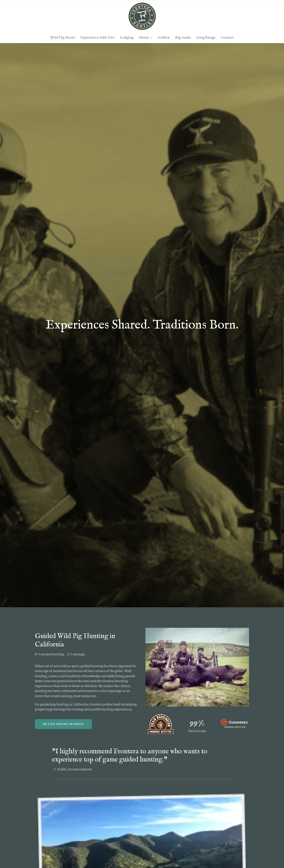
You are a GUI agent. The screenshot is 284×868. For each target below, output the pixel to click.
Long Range (206, 38)
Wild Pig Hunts (63, 38)
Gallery (164, 38)
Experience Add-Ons (98, 38)
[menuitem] (64, 38)
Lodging (127, 38)
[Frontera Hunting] (142, 16)
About (146, 38)
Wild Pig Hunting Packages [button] (63, 724)
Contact (227, 38)
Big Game (183, 38)
